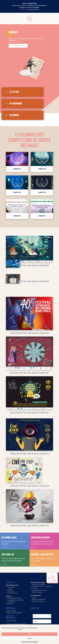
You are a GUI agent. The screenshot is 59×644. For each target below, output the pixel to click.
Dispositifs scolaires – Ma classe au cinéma (41, 587)
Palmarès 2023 (42, 192)
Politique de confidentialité (14, 613)
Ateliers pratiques (37, 592)
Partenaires (11, 591)
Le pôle (34, 597)
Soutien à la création (38, 601)
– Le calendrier (11, 602)
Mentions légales (11, 611)
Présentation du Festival (14, 598)
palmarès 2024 (17, 192)
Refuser (29, 638)
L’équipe (10, 589)
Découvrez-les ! (18, 46)
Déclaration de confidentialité (30, 642)
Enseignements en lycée (39, 590)
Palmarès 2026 (17, 169)
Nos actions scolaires (38, 584)
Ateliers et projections (39, 599)
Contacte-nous (24, 9)
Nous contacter (12, 621)
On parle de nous (12, 593)
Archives (10, 604)
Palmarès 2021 (42, 216)
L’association (11, 587)
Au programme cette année (15, 600)
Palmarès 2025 (42, 169)
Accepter (29, 634)
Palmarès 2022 (17, 216)
